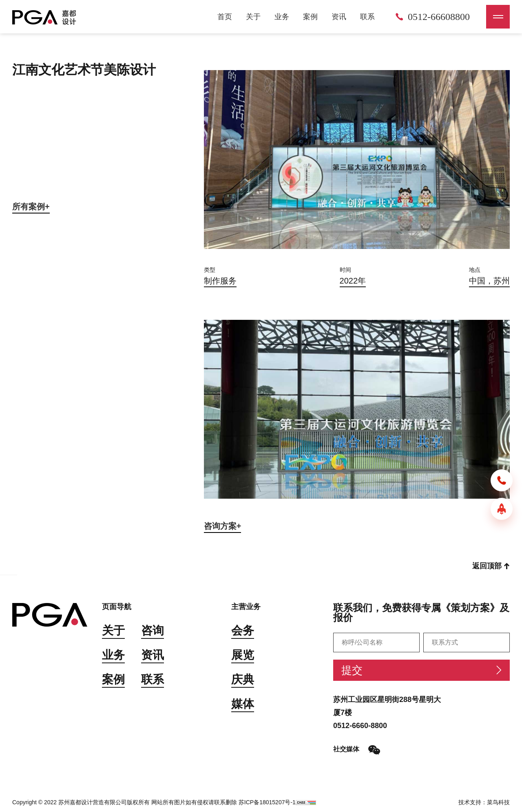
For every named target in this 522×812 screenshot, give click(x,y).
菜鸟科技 (498, 802)
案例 (310, 17)
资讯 (339, 17)
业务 (282, 17)
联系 (367, 17)
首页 (225, 17)
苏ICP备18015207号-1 (267, 802)
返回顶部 (491, 566)
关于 (253, 17)
